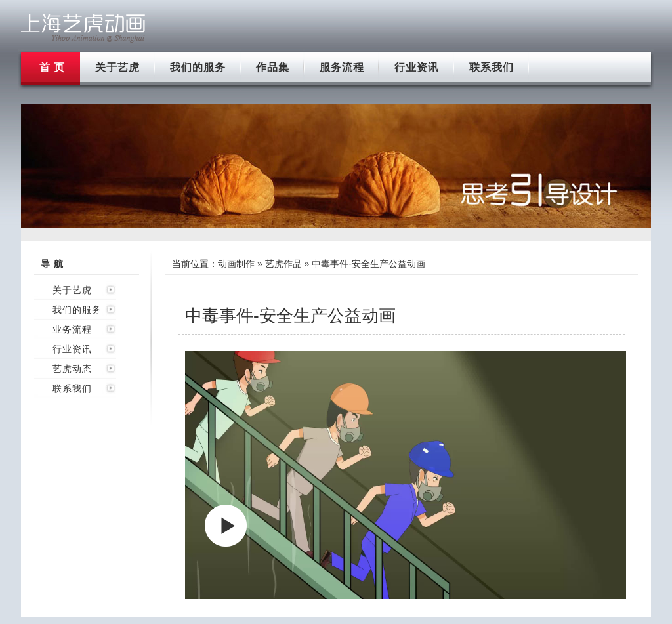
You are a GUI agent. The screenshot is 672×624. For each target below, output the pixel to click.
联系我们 (492, 67)
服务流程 (342, 67)
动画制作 (236, 264)
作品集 (273, 67)
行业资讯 (417, 67)
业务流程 (72, 329)
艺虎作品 (283, 264)
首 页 (52, 67)
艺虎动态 (72, 369)
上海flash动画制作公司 (83, 28)
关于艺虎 (117, 67)
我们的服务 (198, 67)
